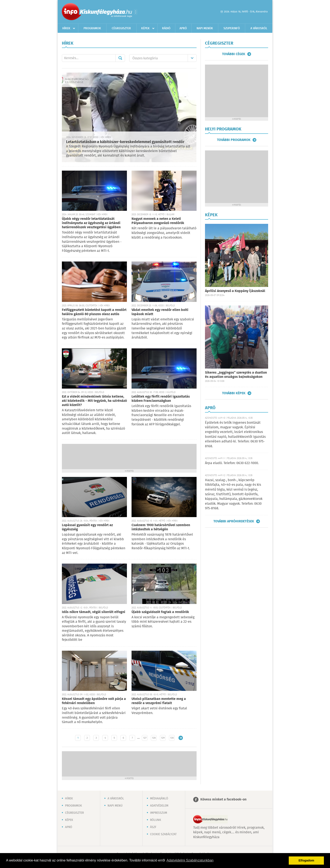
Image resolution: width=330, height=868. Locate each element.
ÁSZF (153, 827)
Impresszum (159, 813)
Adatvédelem (159, 806)
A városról (259, 28)
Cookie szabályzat (163, 834)
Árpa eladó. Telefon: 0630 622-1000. (232, 463)
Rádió (166, 28)
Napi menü (115, 806)
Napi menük (205, 28)
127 (145, 738)
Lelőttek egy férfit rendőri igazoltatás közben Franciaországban (161, 399)
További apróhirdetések (234, 521)
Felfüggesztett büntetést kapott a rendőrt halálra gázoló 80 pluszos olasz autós (94, 312)
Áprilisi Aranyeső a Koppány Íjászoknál (235, 291)
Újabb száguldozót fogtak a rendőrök (160, 612)
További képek (234, 393)
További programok (234, 140)
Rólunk (156, 820)
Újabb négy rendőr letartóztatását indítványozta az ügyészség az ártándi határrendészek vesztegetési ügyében (91, 223)
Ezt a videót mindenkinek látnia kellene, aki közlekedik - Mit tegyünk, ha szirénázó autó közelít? (94, 401)
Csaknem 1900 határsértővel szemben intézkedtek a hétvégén (161, 527)
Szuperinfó (232, 28)
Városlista (136, 12)
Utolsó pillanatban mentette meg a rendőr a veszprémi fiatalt (159, 701)
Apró (183, 28)
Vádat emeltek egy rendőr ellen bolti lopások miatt (160, 312)
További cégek (234, 54)
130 (172, 738)
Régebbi (181, 738)
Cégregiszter (121, 28)
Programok (92, 28)
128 (154, 738)
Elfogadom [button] (306, 860)
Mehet (120, 58)
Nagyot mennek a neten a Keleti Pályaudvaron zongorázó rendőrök (158, 221)
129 (163, 738)
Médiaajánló (159, 799)
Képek (145, 28)
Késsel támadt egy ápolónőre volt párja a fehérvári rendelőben (94, 701)
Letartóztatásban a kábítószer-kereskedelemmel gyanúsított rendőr (125, 142)
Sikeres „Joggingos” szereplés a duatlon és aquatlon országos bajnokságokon (236, 375)
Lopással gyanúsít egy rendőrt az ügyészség (87, 527)
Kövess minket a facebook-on (223, 800)
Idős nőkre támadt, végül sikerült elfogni (94, 612)
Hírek (66, 28)
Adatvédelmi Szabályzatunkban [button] (190, 860)
